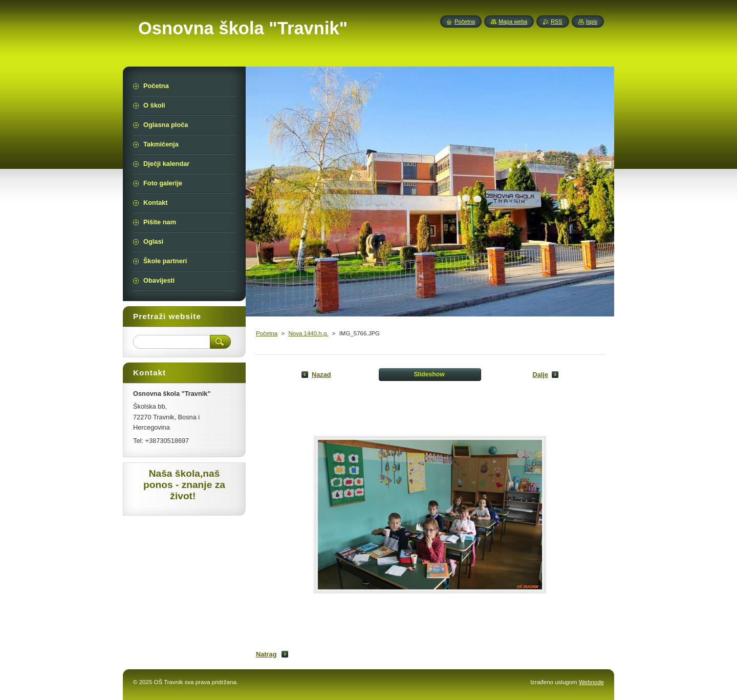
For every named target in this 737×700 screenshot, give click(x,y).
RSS (556, 22)
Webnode (591, 682)
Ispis (592, 22)
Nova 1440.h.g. (308, 333)
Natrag (266, 654)
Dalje (540, 375)
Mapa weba (513, 22)
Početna (267, 333)
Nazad (321, 375)
